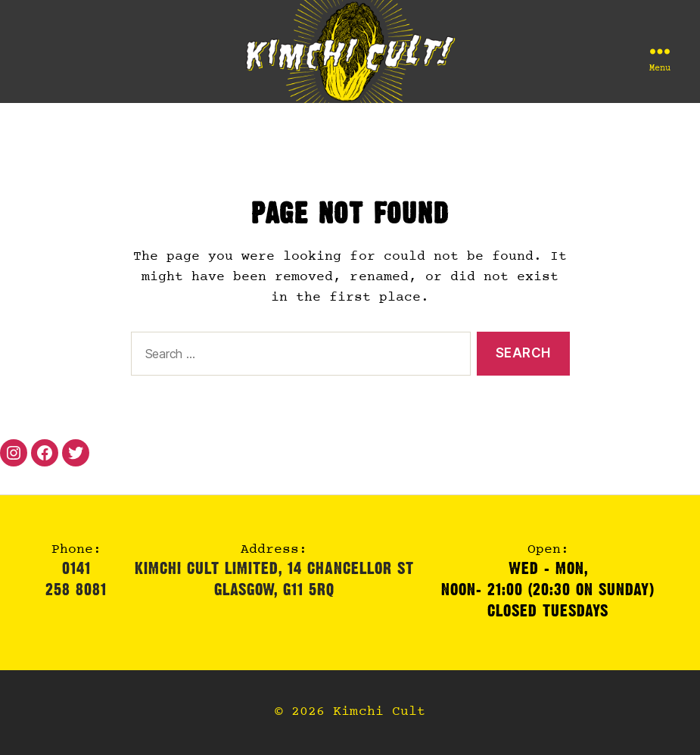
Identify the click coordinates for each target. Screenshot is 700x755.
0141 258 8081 (76, 579)
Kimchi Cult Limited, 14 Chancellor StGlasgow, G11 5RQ (274, 579)
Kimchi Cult (379, 713)
